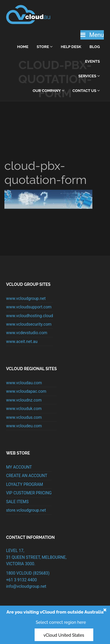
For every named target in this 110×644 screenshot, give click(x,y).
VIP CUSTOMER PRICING (29, 493)
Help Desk (71, 47)
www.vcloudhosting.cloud (30, 316)
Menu (92, 35)
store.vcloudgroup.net (26, 510)
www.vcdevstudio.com (27, 333)
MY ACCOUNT (19, 467)
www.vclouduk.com (24, 409)
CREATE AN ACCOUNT (27, 476)
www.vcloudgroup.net (26, 298)
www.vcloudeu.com (24, 426)
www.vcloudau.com (24, 383)
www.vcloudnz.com (24, 400)
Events (92, 61)
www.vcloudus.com (24, 417)
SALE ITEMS (17, 502)
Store (45, 47)
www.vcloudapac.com (26, 391)
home (23, 47)
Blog (95, 47)
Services (89, 76)
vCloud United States (64, 635)
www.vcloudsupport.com (29, 307)
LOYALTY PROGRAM (25, 484)
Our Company (48, 91)
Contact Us (86, 91)
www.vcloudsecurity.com (29, 324)
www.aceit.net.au (22, 341)
